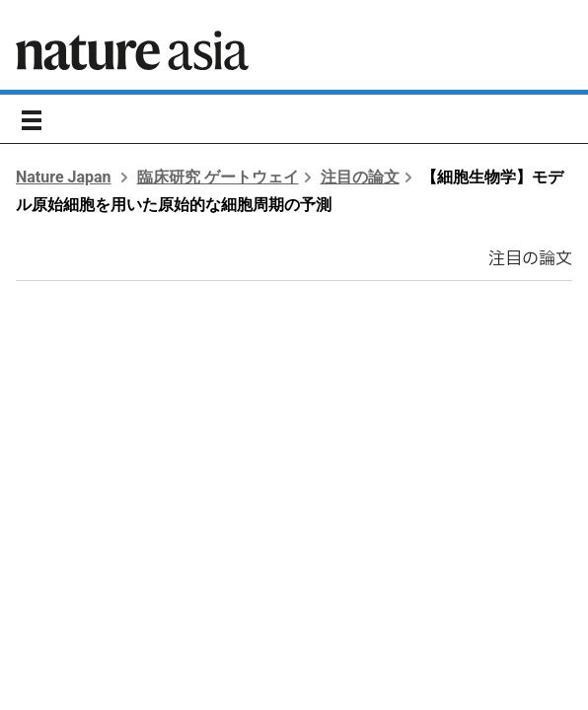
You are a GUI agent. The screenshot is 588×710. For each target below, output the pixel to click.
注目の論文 (360, 177)
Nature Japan (64, 177)
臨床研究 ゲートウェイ (218, 177)
